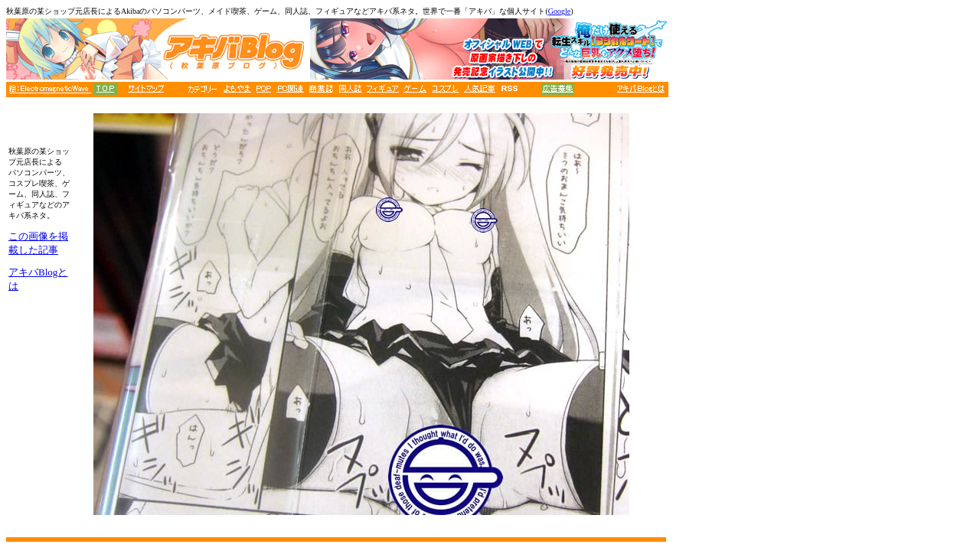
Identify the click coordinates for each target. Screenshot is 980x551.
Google (559, 11)
